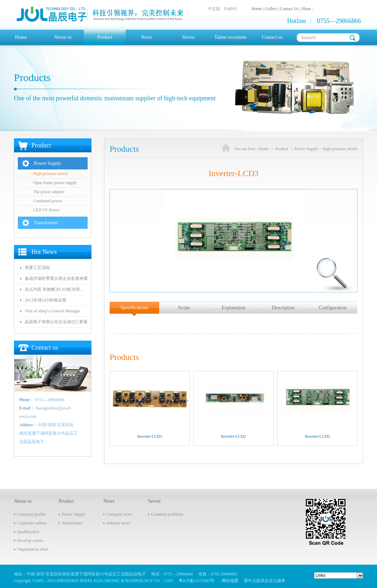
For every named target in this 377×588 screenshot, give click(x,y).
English (230, 8)
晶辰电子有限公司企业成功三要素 (56, 322)
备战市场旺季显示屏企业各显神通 (56, 278)
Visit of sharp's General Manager (52, 311)
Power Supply (306, 149)
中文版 (214, 9)
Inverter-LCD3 (317, 436)
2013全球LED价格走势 (46, 300)
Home (21, 37)
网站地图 (229, 581)
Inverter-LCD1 (150, 436)
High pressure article (340, 149)
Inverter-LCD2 (234, 436)
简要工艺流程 (37, 268)
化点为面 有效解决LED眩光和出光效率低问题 (56, 289)
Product (282, 149)
